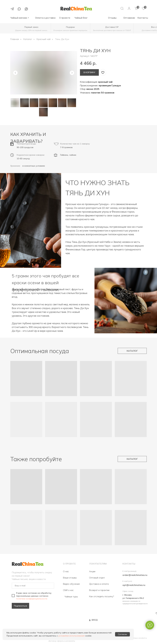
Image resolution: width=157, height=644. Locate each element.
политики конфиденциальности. (32, 599)
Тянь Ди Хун (62, 39)
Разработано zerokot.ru (136, 638)
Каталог (28, 39)
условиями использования (71, 636)
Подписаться (20, 606)
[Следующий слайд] (72, 73)
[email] (33, 586)
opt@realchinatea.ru (134, 585)
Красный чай (44, 39)
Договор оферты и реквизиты (62, 641)
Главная (15, 39)
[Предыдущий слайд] (15, 73)
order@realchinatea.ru (135, 575)
